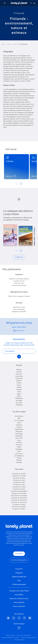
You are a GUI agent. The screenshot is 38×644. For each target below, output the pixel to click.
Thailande (19, 405)
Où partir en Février (19, 476)
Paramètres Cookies (20, 640)
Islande (19, 390)
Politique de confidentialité (24, 635)
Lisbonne (19, 425)
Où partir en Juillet (19, 487)
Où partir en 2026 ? (19, 509)
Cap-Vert (19, 374)
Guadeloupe (19, 429)
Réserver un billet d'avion (19, 599)
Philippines (19, 398)
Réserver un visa (19, 307)
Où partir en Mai (19, 483)
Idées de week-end (19, 577)
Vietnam (19, 462)
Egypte (19, 381)
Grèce (19, 385)
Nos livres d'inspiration (19, 560)
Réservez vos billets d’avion (19, 279)
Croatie (19, 372)
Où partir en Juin (19, 485)
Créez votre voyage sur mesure (19, 296)
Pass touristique (19, 309)
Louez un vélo (19, 283)
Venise (19, 458)
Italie (19, 392)
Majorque (19, 432)
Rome (19, 447)
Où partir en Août (19, 489)
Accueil (3, 44)
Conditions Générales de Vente (29, 638)
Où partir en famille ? (19, 507)
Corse (19, 423)
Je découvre (19, 257)
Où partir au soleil (19, 505)
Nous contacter (19, 606)
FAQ (19, 581)
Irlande (19, 387)
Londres (19, 427)
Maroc (19, 396)
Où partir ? (19, 569)
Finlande (19, 13)
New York (19, 438)
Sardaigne (19, 449)
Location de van (19, 281)
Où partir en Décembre (19, 498)
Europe (9, 44)
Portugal (19, 401)
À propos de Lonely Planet (19, 591)
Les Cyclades (19, 421)
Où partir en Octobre (19, 494)
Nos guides (19, 554)
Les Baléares (19, 456)
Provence (19, 445)
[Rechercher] (31, 3)
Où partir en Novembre (19, 496)
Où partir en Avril (19, 480)
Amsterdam (19, 416)
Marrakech (19, 436)
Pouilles (19, 443)
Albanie (19, 370)
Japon (19, 394)
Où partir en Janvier (19, 474)
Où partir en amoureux (19, 502)
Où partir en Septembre (19, 491)
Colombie (19, 379)
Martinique (19, 434)
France (19, 383)
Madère (19, 460)
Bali (19, 418)
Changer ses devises (19, 312)
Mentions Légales (10, 635)
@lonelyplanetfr (19, 331)
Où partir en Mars (19, 478)
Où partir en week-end (19, 500)
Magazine (19, 573)
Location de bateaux (19, 286)
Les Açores (19, 454)
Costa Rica (19, 376)
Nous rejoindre (19, 602)
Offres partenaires (19, 584)
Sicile (19, 451)
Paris (19, 440)
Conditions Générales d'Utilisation (10, 638)
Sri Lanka (19, 403)
